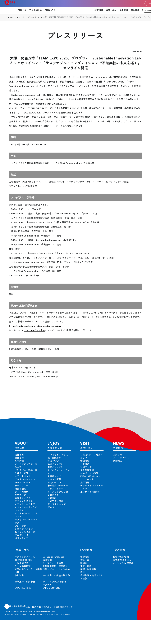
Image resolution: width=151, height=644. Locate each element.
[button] (142, 411)
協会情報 (124, 10)
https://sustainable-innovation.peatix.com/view (35, 326)
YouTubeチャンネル (35, 330)
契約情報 (135, 10)
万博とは (22, 10)
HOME (11, 17)
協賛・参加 (111, 10)
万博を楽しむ (36, 10)
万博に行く (50, 10)
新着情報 (99, 10)
